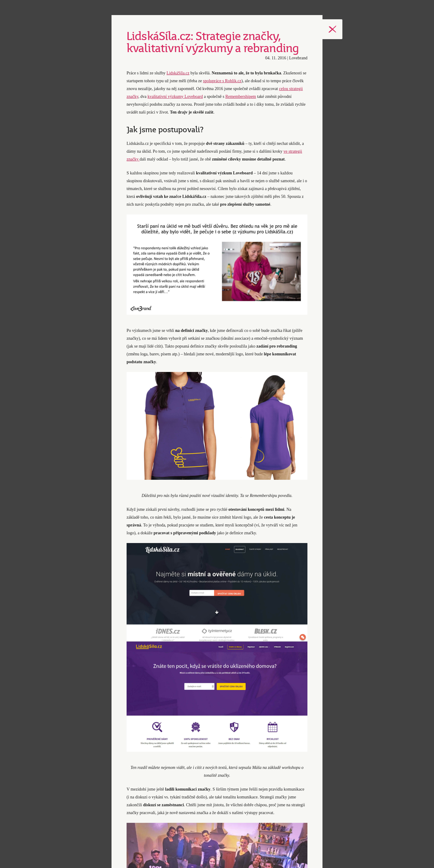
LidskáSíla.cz (178, 73)
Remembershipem (241, 97)
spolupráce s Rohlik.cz (222, 81)
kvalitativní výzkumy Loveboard (175, 97)
